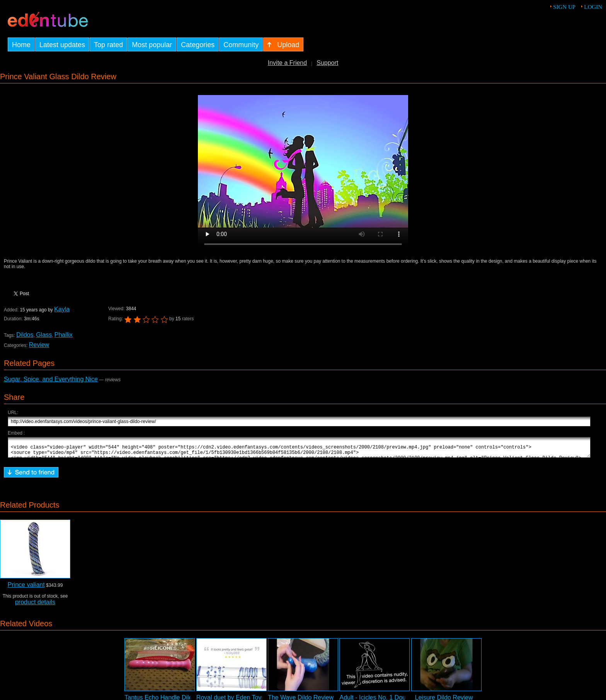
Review (39, 345)
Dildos (25, 335)
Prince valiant (26, 588)
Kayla (62, 309)
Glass (44, 335)
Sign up (564, 7)
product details (35, 606)
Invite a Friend (287, 63)
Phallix (64, 335)
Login (593, 7)
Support (327, 63)
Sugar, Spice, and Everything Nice (51, 379)
